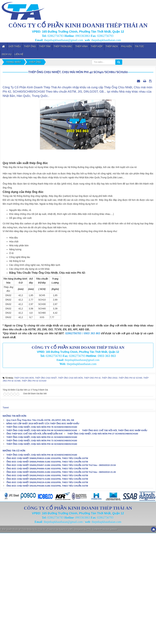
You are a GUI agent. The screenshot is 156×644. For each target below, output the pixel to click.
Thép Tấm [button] (45, 46)
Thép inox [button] (112, 46)
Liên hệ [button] (19, 54)
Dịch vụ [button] (7, 54)
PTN (89, 640)
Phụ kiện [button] (126, 46)
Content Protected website (104, 640)
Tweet (6, 518)
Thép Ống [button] (30, 46)
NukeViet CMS (66, 640)
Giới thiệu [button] (15, 46)
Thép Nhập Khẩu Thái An (34, 640)
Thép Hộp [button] (97, 46)
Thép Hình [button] (81, 46)
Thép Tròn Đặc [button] (63, 46)
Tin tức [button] (139, 46)
